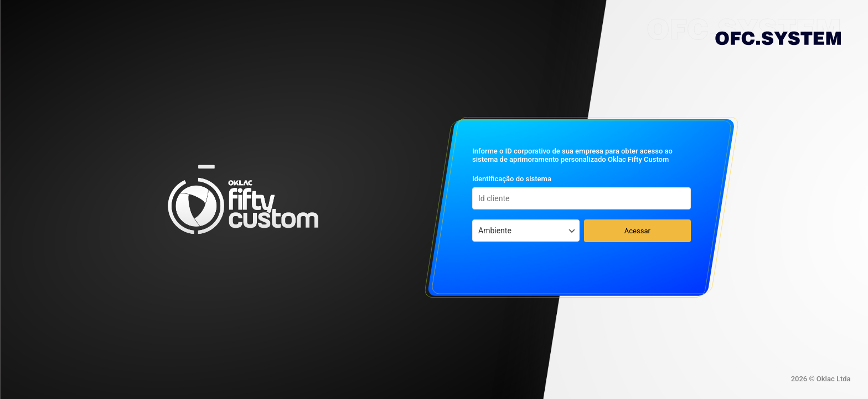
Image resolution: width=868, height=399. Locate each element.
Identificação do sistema (512, 179)
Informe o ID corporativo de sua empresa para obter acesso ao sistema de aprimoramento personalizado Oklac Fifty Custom (572, 155)
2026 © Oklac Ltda (821, 379)
